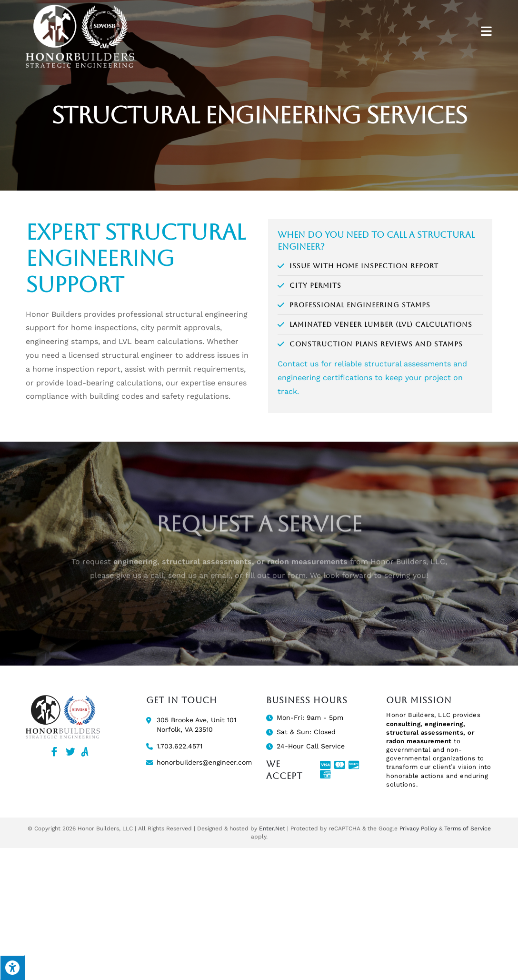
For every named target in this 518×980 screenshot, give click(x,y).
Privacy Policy (418, 828)
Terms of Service (468, 828)
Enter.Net (272, 828)
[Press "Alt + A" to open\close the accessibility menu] (12, 968)
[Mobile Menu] (487, 32)
